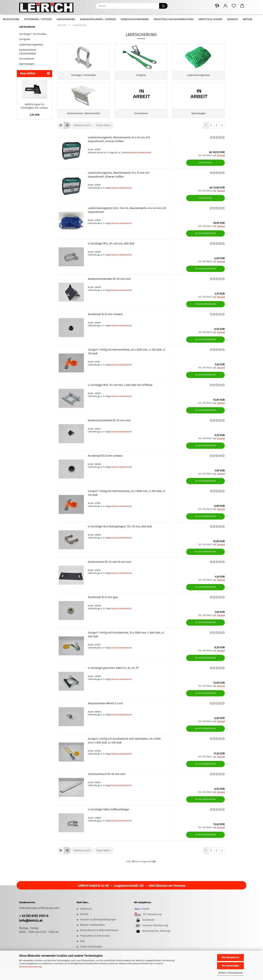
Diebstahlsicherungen (135, 19)
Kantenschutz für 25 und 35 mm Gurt (110, 574)
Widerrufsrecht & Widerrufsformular (99, 943)
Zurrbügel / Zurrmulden (33, 34)
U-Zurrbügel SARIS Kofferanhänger (109, 822)
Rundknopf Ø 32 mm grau (103, 610)
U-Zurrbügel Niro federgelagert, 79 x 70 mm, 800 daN (120, 539)
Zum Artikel (205, 175)
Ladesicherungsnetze (31, 45)
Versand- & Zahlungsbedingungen (98, 932)
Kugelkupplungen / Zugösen (98, 19)
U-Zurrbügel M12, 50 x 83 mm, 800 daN (111, 256)
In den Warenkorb (205, 246)
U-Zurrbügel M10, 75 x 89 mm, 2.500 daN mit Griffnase (120, 397)
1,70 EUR (34, 115)
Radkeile (232, 19)
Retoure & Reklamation (92, 937)
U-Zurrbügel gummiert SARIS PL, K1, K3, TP (113, 680)
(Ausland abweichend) (141, 165)
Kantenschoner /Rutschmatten (28, 52)
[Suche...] (163, 6)
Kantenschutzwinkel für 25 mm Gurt (109, 433)
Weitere (248, 19)
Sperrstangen (27, 64)
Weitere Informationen (231, 973)
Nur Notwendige (230, 966)
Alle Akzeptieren (230, 957)
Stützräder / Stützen (38, 19)
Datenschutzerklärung (30, 967)
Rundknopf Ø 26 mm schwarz (105, 327)
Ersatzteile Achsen (210, 19)
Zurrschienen (27, 59)
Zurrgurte (25, 39)
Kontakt (84, 927)
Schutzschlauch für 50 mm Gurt (107, 786)
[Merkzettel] (234, 6)
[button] (217, 6)
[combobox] (82, 138)
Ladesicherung (66, 19)
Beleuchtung (11, 19)
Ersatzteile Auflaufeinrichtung (174, 19)
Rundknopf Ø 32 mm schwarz (105, 468)
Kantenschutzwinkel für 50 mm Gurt (109, 291)
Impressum (86, 921)
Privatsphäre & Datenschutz (95, 948)
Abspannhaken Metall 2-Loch (105, 716)
